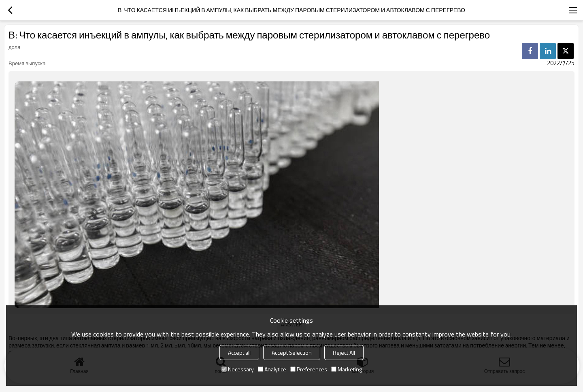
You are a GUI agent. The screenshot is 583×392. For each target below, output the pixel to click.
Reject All (344, 353)
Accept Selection (292, 353)
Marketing (347, 369)
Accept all (239, 353)
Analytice (272, 369)
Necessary (238, 369)
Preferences (309, 369)
